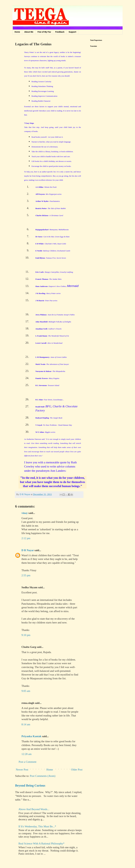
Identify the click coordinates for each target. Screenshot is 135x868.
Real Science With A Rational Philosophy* (42, 844)
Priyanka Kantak (31, 736)
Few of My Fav (44, 32)
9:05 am (26, 691)
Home (17, 32)
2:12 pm (26, 538)
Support (72, 32)
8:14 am (26, 724)
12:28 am (26, 754)
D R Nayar (28, 550)
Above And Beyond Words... (34, 809)
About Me (29, 32)
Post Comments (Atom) (43, 776)
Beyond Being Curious (30, 786)
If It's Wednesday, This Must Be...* (37, 826)
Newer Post (22, 770)
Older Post (77, 770)
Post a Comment (28, 762)
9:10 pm (26, 635)
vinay (25, 513)
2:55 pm (26, 575)
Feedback (60, 32)
